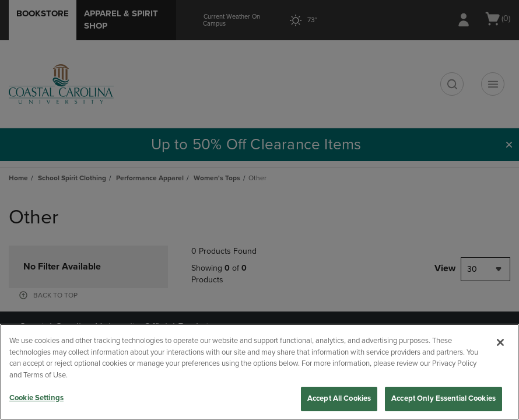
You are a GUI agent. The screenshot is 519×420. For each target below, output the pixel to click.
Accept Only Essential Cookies (443, 398)
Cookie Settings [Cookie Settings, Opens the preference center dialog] (36, 398)
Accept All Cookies (339, 398)
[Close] (500, 342)
